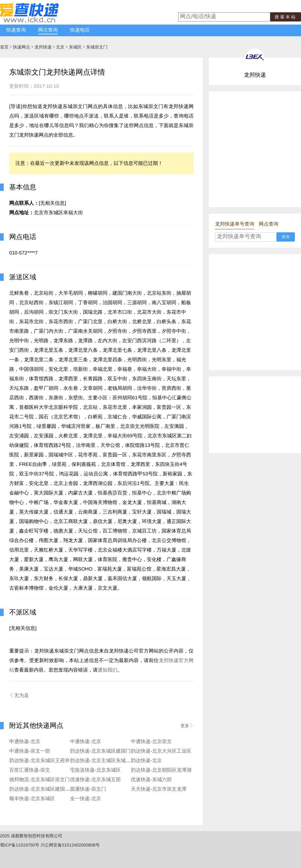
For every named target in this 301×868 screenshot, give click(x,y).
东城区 (75, 47)
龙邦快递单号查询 (235, 224)
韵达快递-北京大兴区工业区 (161, 751)
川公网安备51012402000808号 (70, 845)
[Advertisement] (58, 149)
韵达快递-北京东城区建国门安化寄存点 (52, 789)
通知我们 (107, 670)
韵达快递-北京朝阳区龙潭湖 (161, 770)
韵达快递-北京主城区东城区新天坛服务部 (115, 761)
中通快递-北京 (86, 742)
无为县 (19, 696)
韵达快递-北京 (146, 761)
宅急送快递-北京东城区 (95, 770)
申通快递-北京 (25, 742)
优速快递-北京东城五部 (95, 780)
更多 (187, 726)
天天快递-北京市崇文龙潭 (159, 789)
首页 (4, 47)
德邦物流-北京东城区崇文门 (39, 780)
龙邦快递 (43, 47)
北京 (60, 47)
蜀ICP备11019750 (18, 845)
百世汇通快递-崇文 (30, 770)
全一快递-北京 (86, 799)
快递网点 (21, 47)
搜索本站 (286, 17)
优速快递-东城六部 (151, 780)
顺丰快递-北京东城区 (32, 799)
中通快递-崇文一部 (30, 751)
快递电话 (80, 30)
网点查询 (48, 30)
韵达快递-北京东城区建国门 (100, 751)
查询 (286, 237)
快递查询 (16, 30)
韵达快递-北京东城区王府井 (39, 761)
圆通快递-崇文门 (88, 789)
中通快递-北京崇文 (151, 742)
